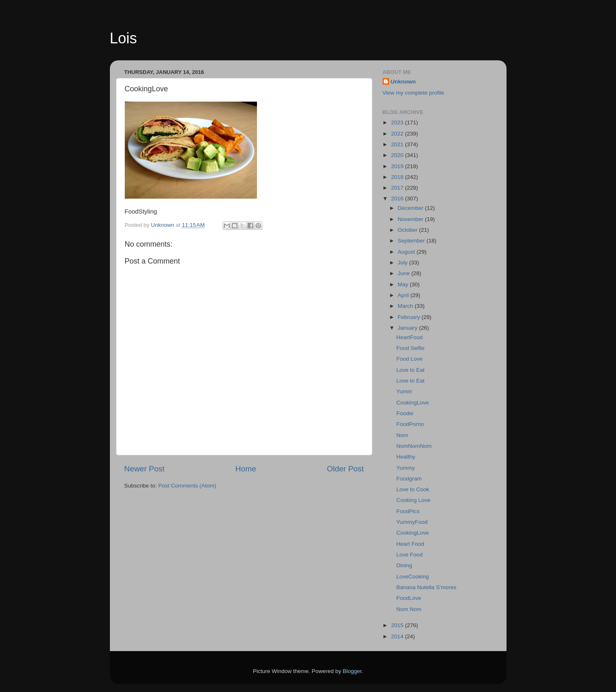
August (407, 252)
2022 (398, 134)
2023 (398, 122)
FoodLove (409, 598)
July (404, 263)
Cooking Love (413, 500)
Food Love (409, 359)
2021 (398, 144)
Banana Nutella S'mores (426, 587)
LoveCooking (413, 577)
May (404, 284)
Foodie (405, 413)
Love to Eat (410, 370)
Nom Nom (409, 609)
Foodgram (409, 479)
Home (246, 469)
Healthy (406, 457)
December (411, 208)
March (406, 306)
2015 (398, 625)
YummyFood (412, 522)
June (405, 273)
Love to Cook (413, 489)
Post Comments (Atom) (187, 486)
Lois (124, 38)
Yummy (406, 468)
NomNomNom (414, 446)
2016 (398, 199)
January (409, 328)
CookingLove (413, 403)
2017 (398, 188)
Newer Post (145, 469)
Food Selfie (410, 348)
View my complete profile (414, 93)
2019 (398, 166)
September (412, 241)
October (409, 230)
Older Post (345, 469)
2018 (398, 177)
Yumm (404, 391)
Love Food (409, 555)
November (411, 219)
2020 (398, 155)
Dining (404, 565)
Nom (402, 435)
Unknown (403, 82)
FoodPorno (410, 424)
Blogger (352, 671)
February (410, 317)
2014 (398, 636)
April (404, 295)
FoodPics (408, 511)
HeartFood (409, 337)
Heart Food (410, 544)
